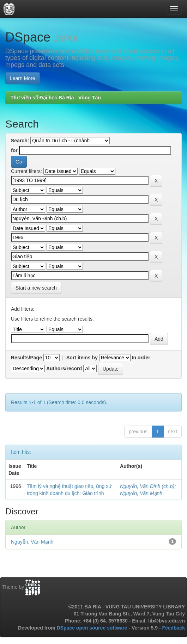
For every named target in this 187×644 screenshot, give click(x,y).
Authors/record (64, 369)
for (14, 150)
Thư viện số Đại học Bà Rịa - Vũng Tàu (56, 98)
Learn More (23, 78)
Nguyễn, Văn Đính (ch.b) (147, 486)
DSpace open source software (93, 628)
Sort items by (82, 358)
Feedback (173, 628)
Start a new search (36, 288)
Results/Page (26, 358)
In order (141, 358)
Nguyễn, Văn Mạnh (141, 493)
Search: (20, 141)
